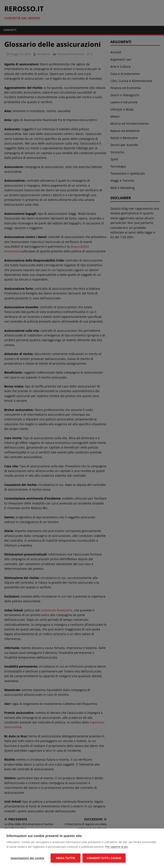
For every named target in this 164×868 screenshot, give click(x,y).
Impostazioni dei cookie (27, 858)
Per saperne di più (117, 847)
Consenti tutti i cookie (104, 858)
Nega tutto (65, 858)
